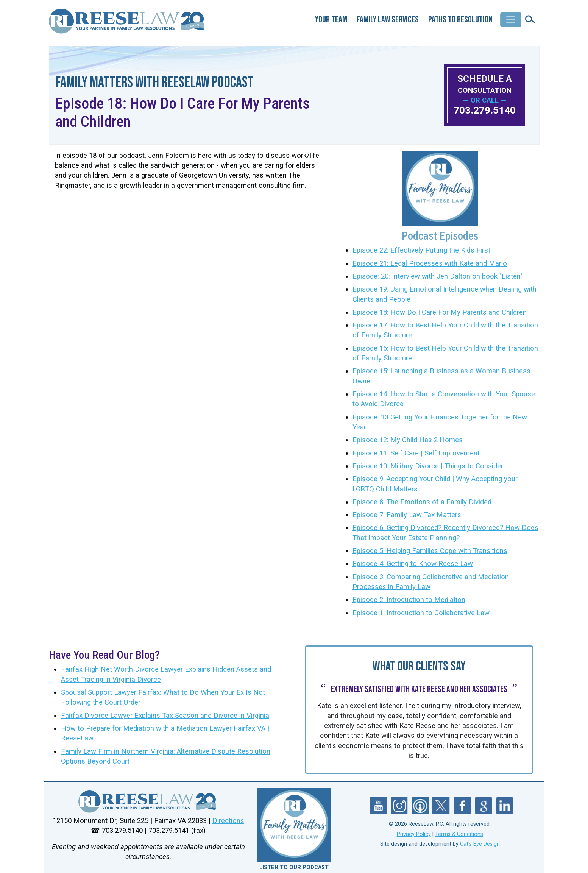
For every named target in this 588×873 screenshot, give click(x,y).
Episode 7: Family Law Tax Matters (407, 515)
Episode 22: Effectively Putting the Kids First (421, 250)
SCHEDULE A (485, 84)
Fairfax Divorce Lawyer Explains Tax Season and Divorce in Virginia (165, 716)
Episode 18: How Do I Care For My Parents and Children (440, 312)
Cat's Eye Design (480, 844)
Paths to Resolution (460, 19)
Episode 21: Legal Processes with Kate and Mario (430, 263)
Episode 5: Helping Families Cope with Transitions (430, 551)
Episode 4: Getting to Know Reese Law (413, 564)
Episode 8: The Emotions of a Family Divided (422, 502)
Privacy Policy (414, 834)
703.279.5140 (485, 110)
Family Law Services (388, 19)
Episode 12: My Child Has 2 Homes (408, 440)
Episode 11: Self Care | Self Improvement (416, 453)
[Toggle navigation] (511, 20)
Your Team (331, 19)
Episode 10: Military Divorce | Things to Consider (428, 466)
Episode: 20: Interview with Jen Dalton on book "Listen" (437, 276)
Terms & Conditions (459, 834)
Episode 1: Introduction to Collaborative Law (421, 613)
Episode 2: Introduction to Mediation (409, 600)
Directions (228, 821)
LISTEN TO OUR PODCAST (294, 868)
